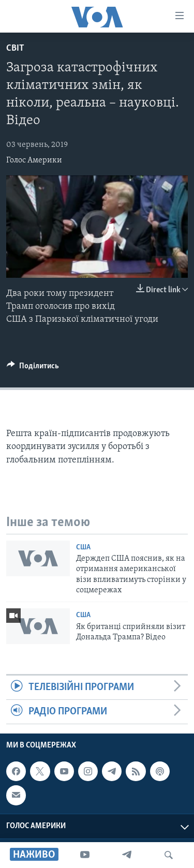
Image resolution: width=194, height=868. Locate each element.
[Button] (33, 368)
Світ (15, 48)
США (83, 548)
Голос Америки (34, 160)
